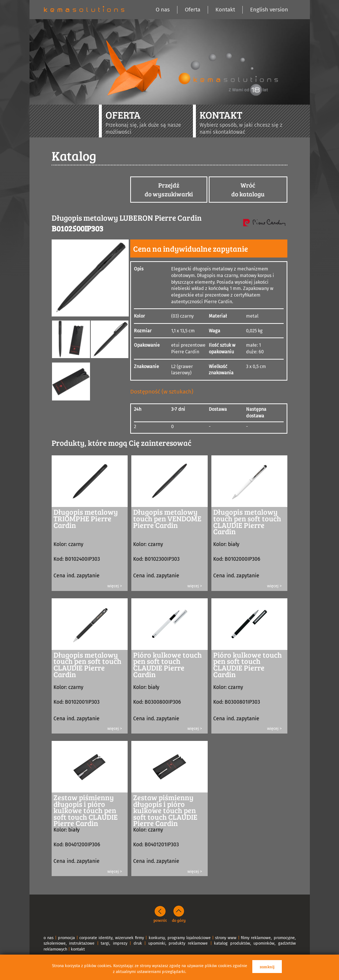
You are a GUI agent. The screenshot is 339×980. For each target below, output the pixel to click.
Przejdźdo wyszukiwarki (169, 190)
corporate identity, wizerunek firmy (112, 938)
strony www (226, 938)
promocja (66, 938)
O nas (163, 10)
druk (138, 943)
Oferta (193, 10)
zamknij (267, 967)
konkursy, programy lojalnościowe (180, 938)
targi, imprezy (114, 943)
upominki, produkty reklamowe (178, 943)
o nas (49, 938)
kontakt (78, 949)
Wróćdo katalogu (248, 190)
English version (269, 10)
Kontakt (225, 10)
